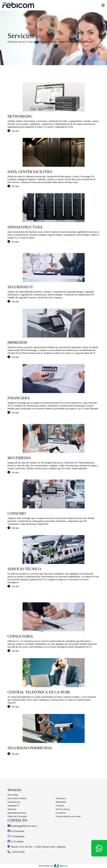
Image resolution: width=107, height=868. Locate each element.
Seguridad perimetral (17, 813)
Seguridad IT (13, 806)
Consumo (60, 806)
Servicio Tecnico (63, 809)
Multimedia (61, 802)
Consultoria (61, 813)
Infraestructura (14, 802)
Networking (13, 795)
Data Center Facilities (17, 798)
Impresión (12, 809)
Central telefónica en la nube (68, 816)
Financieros (61, 798)
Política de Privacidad (17, 816)
